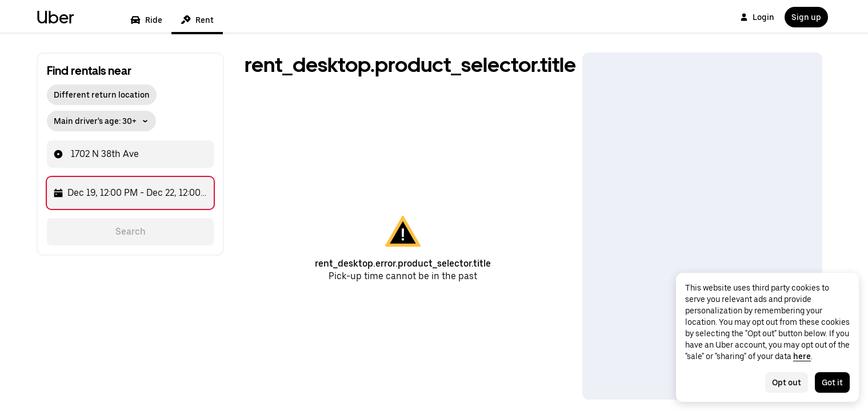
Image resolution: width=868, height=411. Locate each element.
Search (131, 231)
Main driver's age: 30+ (101, 121)
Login (757, 17)
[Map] (702, 226)
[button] (101, 118)
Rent (197, 20)
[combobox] (141, 154)
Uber (55, 17)
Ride (146, 20)
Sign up (806, 17)
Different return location (102, 95)
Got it (832, 382)
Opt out (787, 382)
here (802, 356)
